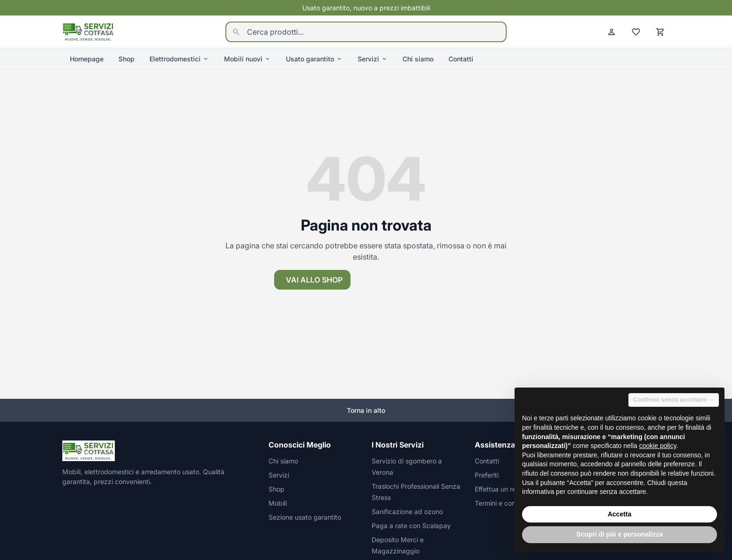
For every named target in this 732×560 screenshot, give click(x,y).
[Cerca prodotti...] (366, 32)
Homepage (87, 59)
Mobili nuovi (247, 59)
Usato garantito (314, 59)
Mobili (278, 503)
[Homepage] (89, 31)
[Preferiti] (636, 32)
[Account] (612, 32)
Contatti (461, 59)
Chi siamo (418, 59)
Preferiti (487, 475)
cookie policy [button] (658, 446)
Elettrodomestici (179, 59)
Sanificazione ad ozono (407, 511)
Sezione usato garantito (305, 517)
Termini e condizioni (505, 503)
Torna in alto (366, 410)
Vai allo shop (314, 280)
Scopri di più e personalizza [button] (620, 534)
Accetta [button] (620, 514)
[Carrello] (660, 32)
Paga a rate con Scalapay (411, 526)
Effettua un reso (499, 489)
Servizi (373, 59)
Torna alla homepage (407, 280)
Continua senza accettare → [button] (674, 399)
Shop (127, 59)
